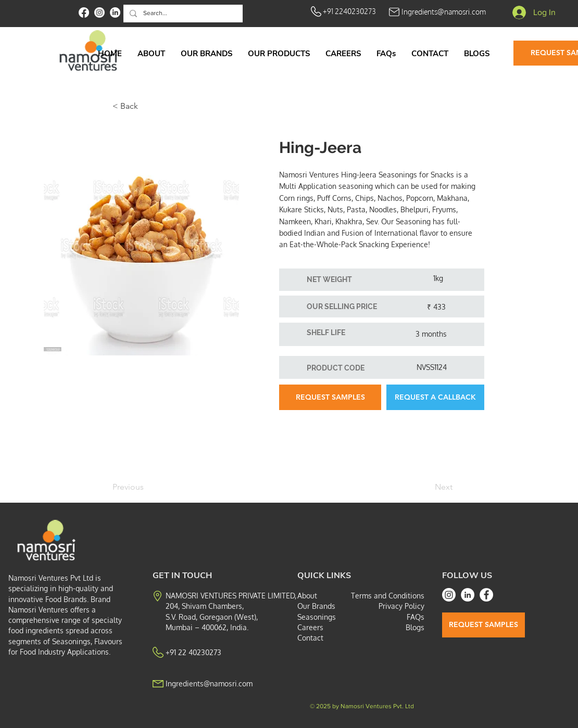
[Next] (426, 487)
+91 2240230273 (349, 11)
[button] (279, 54)
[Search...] (182, 14)
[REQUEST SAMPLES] (330, 397)
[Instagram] (449, 595)
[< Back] (147, 106)
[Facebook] (486, 595)
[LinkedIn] (468, 595)
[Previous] (147, 487)
